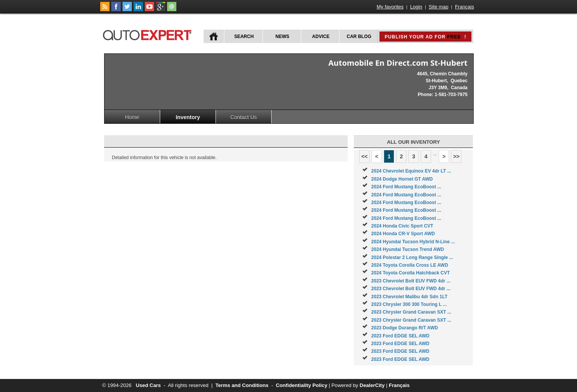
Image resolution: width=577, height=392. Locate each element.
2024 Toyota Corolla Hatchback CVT (410, 273)
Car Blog (359, 37)
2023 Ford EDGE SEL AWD (400, 336)
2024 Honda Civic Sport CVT (402, 226)
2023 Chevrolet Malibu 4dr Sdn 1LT (409, 297)
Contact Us (243, 117)
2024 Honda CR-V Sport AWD (403, 234)
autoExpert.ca (149, 34)
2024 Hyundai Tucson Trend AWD (407, 249)
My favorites (390, 7)
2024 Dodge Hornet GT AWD (402, 179)
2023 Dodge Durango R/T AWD (405, 328)
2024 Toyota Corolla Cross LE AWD (410, 265)
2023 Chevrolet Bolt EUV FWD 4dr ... (411, 281)
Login (416, 7)
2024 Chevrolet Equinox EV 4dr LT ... (411, 171)
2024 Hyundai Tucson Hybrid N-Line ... (413, 242)
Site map (439, 7)
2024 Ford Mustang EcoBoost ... (406, 187)
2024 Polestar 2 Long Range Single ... (412, 257)
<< (364, 156)
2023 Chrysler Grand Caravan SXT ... (411, 312)
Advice (321, 37)
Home (132, 117)
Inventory (188, 117)
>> (456, 156)
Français (464, 7)
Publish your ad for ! (425, 37)
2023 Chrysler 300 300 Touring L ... (409, 304)
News (282, 37)
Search (244, 37)
